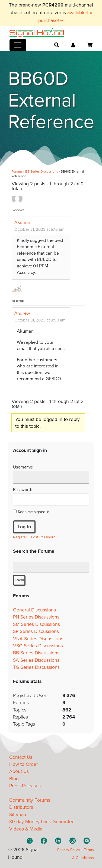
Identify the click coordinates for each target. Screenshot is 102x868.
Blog (14, 779)
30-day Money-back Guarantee (42, 822)
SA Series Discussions (36, 660)
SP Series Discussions (36, 631)
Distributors (21, 807)
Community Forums (30, 800)
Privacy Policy (69, 850)
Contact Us (21, 757)
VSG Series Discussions (38, 646)
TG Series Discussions (36, 667)
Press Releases (25, 786)
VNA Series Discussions (38, 639)
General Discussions (34, 610)
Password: (23, 490)
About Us (19, 771)
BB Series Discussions (42, 171)
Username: (23, 467)
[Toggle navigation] (18, 45)
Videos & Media (26, 829)
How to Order (24, 764)
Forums (17, 171)
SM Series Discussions (36, 624)
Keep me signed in (34, 512)
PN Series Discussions (36, 617)
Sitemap (18, 815)
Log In (24, 527)
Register (20, 537)
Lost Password (43, 537)
